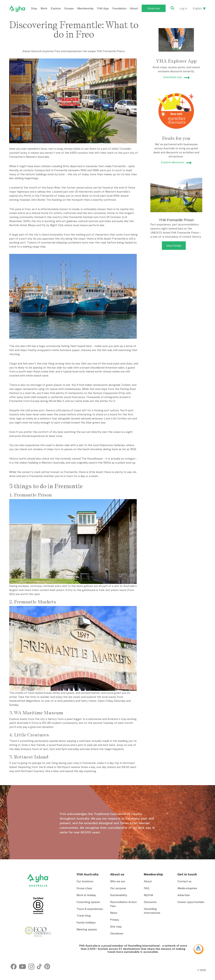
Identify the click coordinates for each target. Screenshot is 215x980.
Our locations (85, 881)
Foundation (119, 8)
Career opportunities (191, 902)
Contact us (184, 881)
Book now (154, 8)
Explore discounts (172, 162)
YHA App (103, 8)
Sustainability (119, 895)
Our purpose (118, 888)
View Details (174, 246)
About (134, 8)
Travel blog (84, 916)
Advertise (184, 895)
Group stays (84, 888)
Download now (172, 77)
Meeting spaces (87, 929)
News (114, 913)
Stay (34, 8)
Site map (116, 926)
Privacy (115, 920)
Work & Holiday (86, 895)
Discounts (150, 902)
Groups (69, 8)
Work (44, 8)
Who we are (118, 881)
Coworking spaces (88, 902)
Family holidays (86, 922)
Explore (56, 8)
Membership (85, 8)
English (197, 8)
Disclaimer (117, 933)
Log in (183, 8)
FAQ (147, 888)
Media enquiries (187, 888)
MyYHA (148, 895)
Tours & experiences (90, 909)
